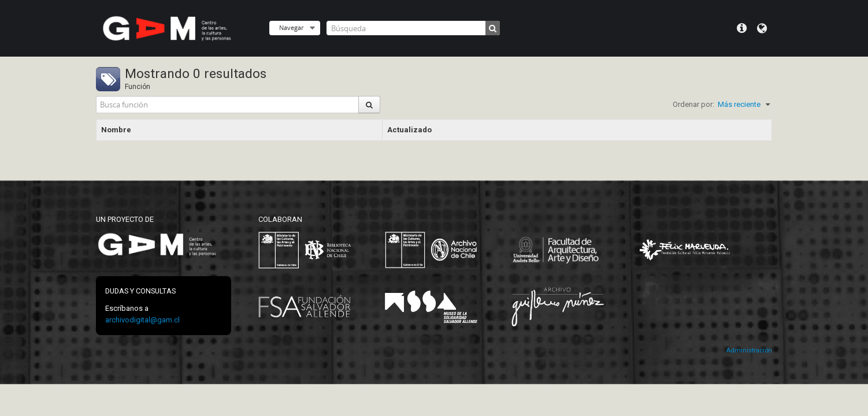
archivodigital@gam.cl (142, 320)
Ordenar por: (693, 104)
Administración (749, 350)
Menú (742, 28)
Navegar (291, 27)
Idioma (762, 28)
